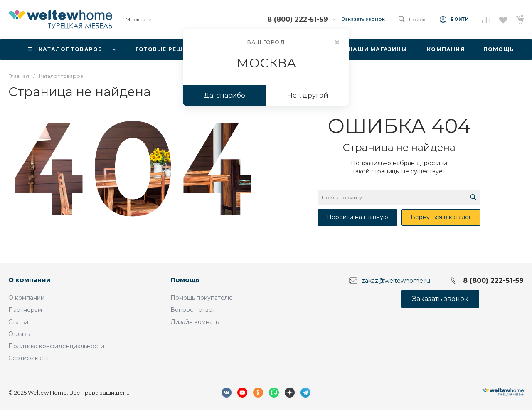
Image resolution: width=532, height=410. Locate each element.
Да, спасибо (224, 95)
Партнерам (25, 310)
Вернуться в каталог (441, 217)
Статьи (18, 322)
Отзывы (20, 334)
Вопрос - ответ (193, 310)
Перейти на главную (357, 217)
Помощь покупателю (202, 298)
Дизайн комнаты (195, 322)
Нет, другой (308, 95)
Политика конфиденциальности (56, 346)
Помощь (185, 280)
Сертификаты (28, 358)
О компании (30, 280)
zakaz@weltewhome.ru (396, 281)
